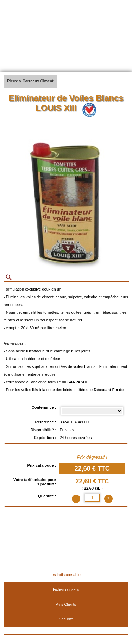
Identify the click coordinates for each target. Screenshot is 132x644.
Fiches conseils (66, 589)
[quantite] (92, 498)
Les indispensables (66, 575)
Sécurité (66, 619)
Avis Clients (66, 604)
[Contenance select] (92, 411)
